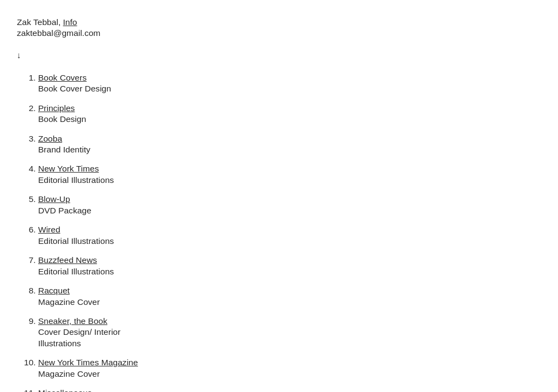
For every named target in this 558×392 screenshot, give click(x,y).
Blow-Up (54, 199)
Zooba (50, 139)
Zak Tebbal (38, 22)
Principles (56, 108)
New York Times (68, 169)
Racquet (54, 290)
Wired (49, 229)
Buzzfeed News (68, 260)
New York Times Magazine (88, 362)
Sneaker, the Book (73, 321)
